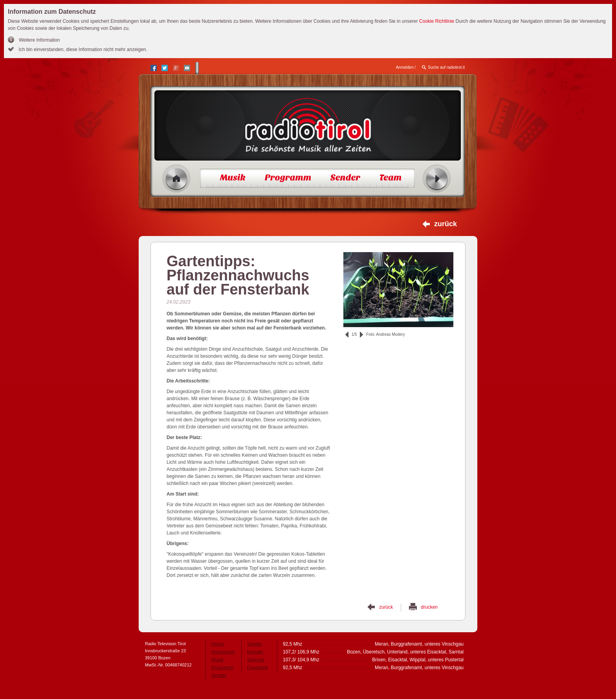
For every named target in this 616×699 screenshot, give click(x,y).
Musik (217, 660)
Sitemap (256, 660)
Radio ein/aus (437, 179)
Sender (219, 675)
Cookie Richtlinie (437, 21)
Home (177, 179)
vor (361, 335)
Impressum (223, 652)
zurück (445, 224)
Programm (222, 668)
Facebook (258, 668)
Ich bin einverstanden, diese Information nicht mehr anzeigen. (82, 49)
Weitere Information (39, 40)
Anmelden (405, 67)
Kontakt (255, 652)
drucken (429, 607)
